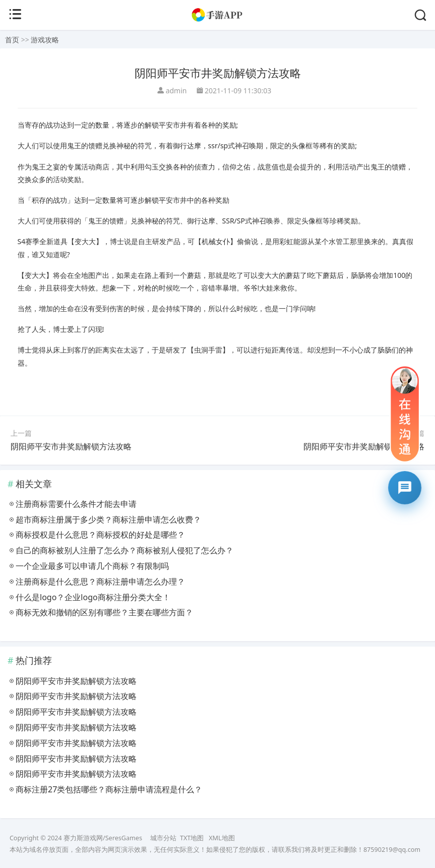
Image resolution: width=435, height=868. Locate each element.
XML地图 (222, 838)
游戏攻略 (45, 40)
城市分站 (163, 838)
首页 (12, 40)
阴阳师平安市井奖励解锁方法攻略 (71, 446)
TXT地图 (192, 838)
